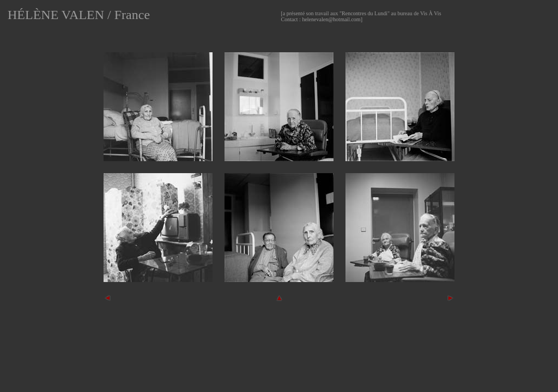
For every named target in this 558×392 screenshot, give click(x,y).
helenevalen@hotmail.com (331, 19)
